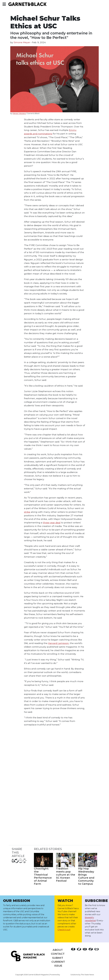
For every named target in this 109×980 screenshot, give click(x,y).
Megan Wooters (19, 113)
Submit (58, 958)
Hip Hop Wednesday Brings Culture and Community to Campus (86, 876)
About (58, 950)
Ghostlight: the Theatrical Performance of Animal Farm (43, 876)
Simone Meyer (22, 42)
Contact (58, 954)
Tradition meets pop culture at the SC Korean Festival (66, 875)
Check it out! (64, 930)
